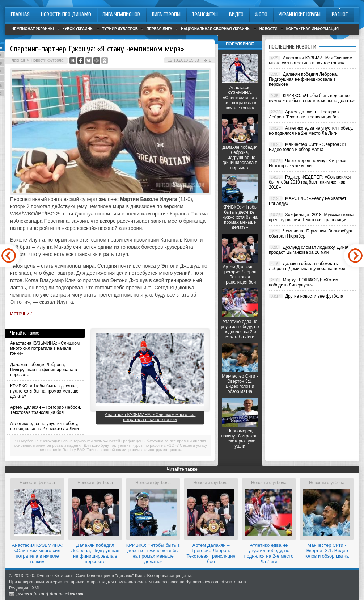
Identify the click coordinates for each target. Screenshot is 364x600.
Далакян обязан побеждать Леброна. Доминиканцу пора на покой (307, 266)
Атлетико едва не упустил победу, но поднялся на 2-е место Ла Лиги (45, 426)
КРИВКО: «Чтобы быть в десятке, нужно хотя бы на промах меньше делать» (44, 391)
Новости (268, 29)
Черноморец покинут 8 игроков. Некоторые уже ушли (240, 439)
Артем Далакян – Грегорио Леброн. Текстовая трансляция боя (46, 410)
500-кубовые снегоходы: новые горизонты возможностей (68, 441)
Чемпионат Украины (33, 29)
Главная (17, 60)
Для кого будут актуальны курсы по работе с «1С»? (131, 445)
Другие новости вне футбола (314, 296)
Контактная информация (312, 29)
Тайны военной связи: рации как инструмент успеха (135, 450)
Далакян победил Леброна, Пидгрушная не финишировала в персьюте (44, 370)
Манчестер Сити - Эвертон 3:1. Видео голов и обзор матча (240, 384)
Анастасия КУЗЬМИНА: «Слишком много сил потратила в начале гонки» (45, 348)
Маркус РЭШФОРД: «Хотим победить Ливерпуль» (304, 282)
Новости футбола (47, 60)
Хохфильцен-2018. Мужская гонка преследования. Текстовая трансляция (311, 217)
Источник (21, 314)
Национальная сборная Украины (216, 29)
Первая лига (159, 29)
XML (36, 588)
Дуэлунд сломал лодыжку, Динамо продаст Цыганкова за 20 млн (311, 250)
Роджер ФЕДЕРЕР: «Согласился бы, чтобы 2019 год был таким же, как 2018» (310, 182)
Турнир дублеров (120, 29)
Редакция (19, 588)
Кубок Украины (78, 29)
